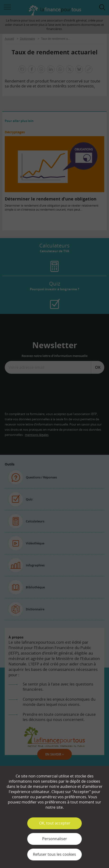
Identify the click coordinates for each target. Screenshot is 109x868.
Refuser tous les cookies (54, 854)
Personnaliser (55, 839)
